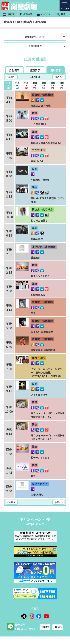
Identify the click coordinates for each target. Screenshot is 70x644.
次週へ (58, 77)
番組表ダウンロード (35, 37)
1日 (8, 85)
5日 (44, 85)
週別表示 (35, 70)
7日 (62, 85)
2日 (17, 85)
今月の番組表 (35, 46)
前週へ (12, 77)
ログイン (44, 14)
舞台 (57, 627)
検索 (61, 14)
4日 (35, 85)
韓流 (45, 627)
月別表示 (14, 70)
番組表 (9, 14)
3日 (26, 85)
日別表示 (56, 70)
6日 (53, 85)
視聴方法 (26, 14)
